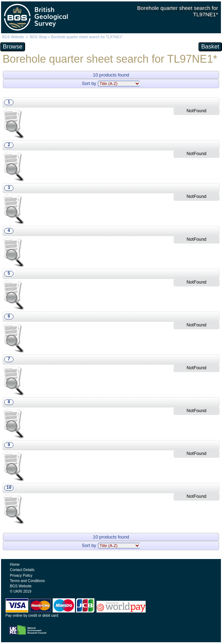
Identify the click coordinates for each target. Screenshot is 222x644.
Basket (210, 47)
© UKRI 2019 (21, 591)
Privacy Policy (21, 575)
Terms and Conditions (27, 581)
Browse (13, 47)
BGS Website (13, 37)
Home (15, 565)
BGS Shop (39, 37)
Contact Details (22, 570)
